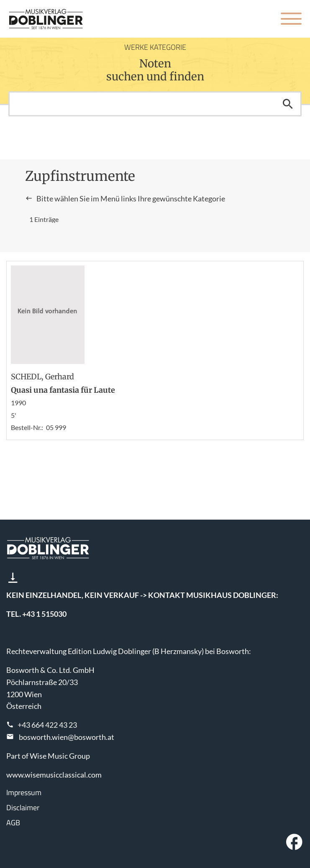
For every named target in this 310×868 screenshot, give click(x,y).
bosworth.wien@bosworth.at (67, 737)
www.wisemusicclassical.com (54, 775)
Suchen (288, 104)
